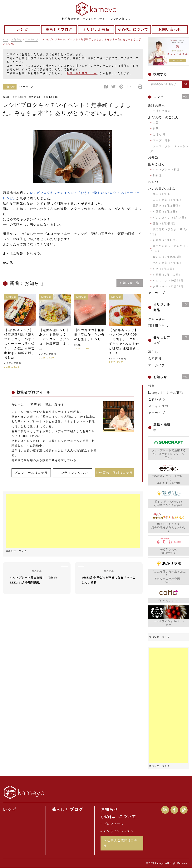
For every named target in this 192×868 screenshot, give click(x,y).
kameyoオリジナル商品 (166, 393)
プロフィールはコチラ (31, 473)
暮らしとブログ (67, 809)
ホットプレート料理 (166, 169)
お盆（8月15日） (164, 269)
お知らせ (17, 39)
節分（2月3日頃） (165, 224)
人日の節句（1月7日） (168, 200)
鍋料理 (157, 175)
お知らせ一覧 (129, 282)
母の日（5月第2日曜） (168, 257)
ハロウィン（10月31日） (170, 281)
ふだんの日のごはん (163, 117)
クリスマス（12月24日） (170, 287)
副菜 (156, 128)
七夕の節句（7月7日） (168, 263)
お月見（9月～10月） (167, 275)
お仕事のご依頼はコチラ (114, 473)
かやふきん (157, 319)
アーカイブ (32, 39)
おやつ (153, 182)
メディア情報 (158, 406)
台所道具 (155, 359)
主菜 (156, 123)
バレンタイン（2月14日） (170, 218)
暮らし (153, 352)
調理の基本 (157, 106)
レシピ (10, 809)
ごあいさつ (157, 399)
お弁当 (153, 157)
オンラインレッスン (73, 473)
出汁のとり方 (162, 111)
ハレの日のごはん (162, 189)
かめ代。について (118, 817)
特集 (152, 386)
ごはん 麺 (159, 134)
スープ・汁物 (162, 140)
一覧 (185, 97)
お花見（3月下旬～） (167, 240)
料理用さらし (158, 326)
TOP (5, 39)
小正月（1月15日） (166, 212)
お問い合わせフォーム (82, 73)
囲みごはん (157, 164)
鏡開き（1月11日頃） (167, 206)
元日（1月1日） (163, 194)
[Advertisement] (73, 521)
